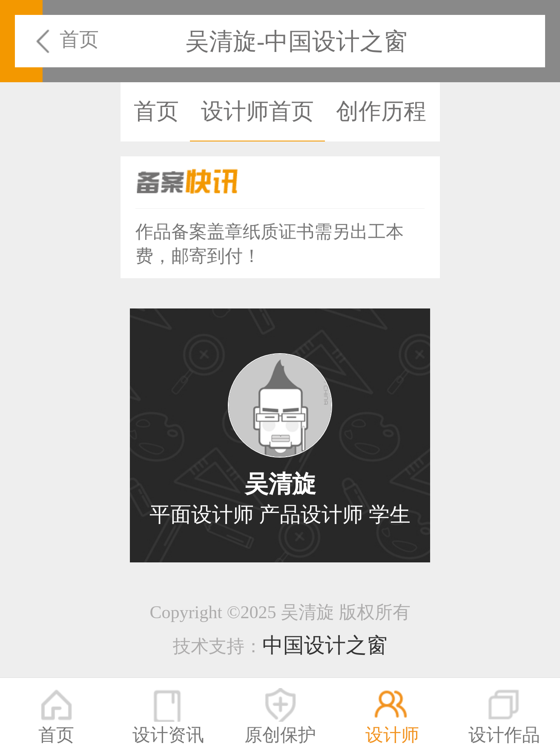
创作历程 (381, 111)
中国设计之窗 (325, 645)
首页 (79, 39)
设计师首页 (257, 111)
